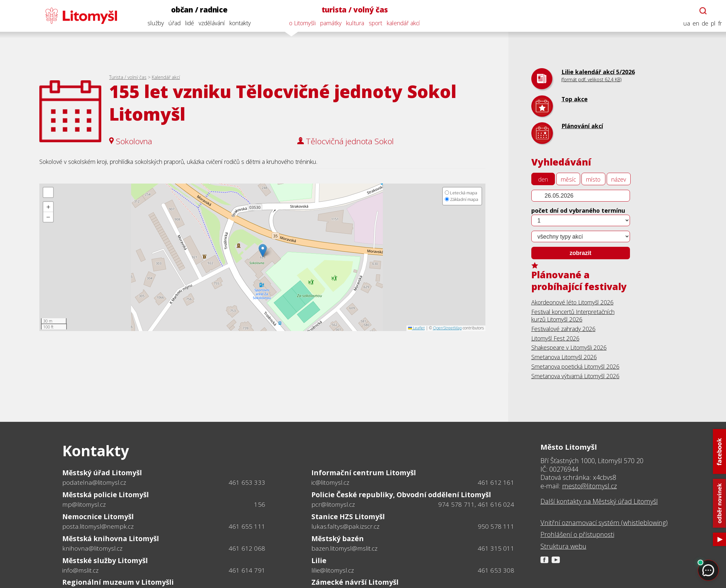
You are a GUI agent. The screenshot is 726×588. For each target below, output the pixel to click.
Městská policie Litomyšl (106, 495)
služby (155, 23)
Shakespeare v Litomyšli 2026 (569, 347)
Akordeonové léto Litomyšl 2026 (572, 302)
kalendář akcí (402, 23)
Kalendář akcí (166, 77)
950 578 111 (496, 526)
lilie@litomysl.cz (333, 570)
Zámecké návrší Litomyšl (355, 582)
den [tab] (543, 179)
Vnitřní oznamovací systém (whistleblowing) (604, 523)
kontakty (239, 23)
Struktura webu (563, 546)
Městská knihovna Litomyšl (111, 539)
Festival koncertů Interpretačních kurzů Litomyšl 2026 (573, 315)
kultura (354, 23)
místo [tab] (593, 179)
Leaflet (416, 328)
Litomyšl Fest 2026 (555, 338)
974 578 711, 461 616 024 (476, 504)
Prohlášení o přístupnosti (577, 535)
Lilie (319, 560)
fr (719, 23)
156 (260, 504)
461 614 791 (247, 570)
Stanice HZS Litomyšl (348, 517)
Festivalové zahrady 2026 (563, 329)
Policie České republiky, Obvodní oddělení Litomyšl (401, 495)
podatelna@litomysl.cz (94, 482)
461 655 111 (247, 526)
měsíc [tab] (568, 179)
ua (686, 23)
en (695, 23)
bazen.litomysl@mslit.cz (344, 548)
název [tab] (619, 179)
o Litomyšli (301, 23)
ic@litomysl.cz (330, 482)
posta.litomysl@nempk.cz (98, 526)
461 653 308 (496, 570)
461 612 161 (496, 482)
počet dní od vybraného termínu (578, 210)
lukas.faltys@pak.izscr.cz (345, 526)
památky (330, 23)
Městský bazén (338, 539)
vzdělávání (211, 23)
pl (712, 23)
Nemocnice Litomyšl (98, 517)
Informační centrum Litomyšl (364, 473)
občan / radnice (198, 10)
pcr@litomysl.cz (333, 504)
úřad (174, 23)
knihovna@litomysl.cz (92, 548)
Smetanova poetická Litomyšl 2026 (575, 366)
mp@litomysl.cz (84, 504)
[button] (263, 251)
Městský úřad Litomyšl (102, 473)
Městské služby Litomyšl (105, 560)
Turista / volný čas (128, 77)
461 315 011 (496, 548)
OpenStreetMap (447, 328)
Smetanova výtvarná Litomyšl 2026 (575, 376)
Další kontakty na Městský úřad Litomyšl (599, 501)
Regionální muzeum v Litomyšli (118, 582)
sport (374, 23)
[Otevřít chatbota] (702, 11)
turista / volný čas (354, 10)
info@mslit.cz (80, 570)
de (704, 23)
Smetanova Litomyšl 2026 (564, 357)
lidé (189, 23)
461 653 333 (247, 482)
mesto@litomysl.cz (589, 486)
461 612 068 (247, 548)
